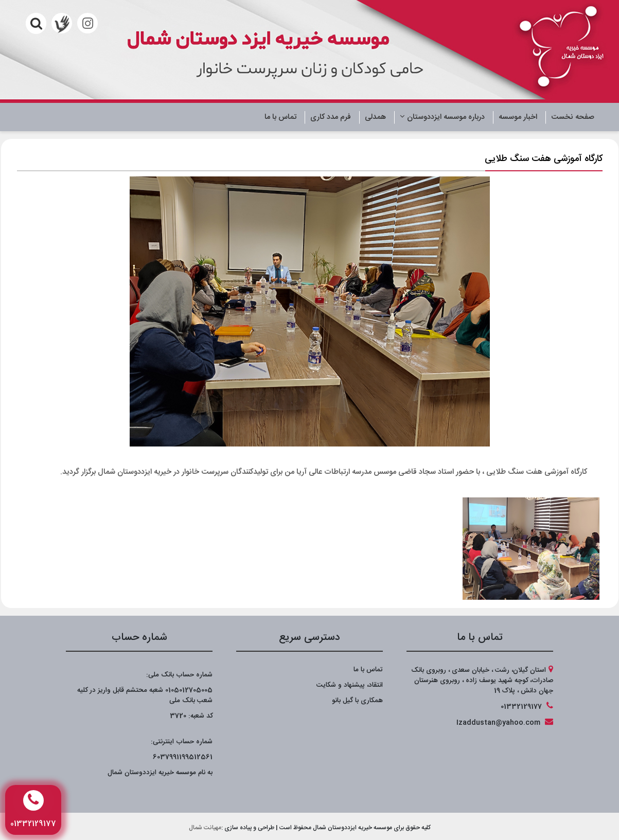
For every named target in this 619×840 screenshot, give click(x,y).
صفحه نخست (573, 117)
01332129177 (521, 707)
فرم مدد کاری (331, 117)
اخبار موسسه (518, 117)
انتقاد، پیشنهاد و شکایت (350, 685)
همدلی (375, 117)
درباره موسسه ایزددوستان (442, 117)
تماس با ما (280, 117)
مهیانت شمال (205, 828)
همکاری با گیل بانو (357, 701)
